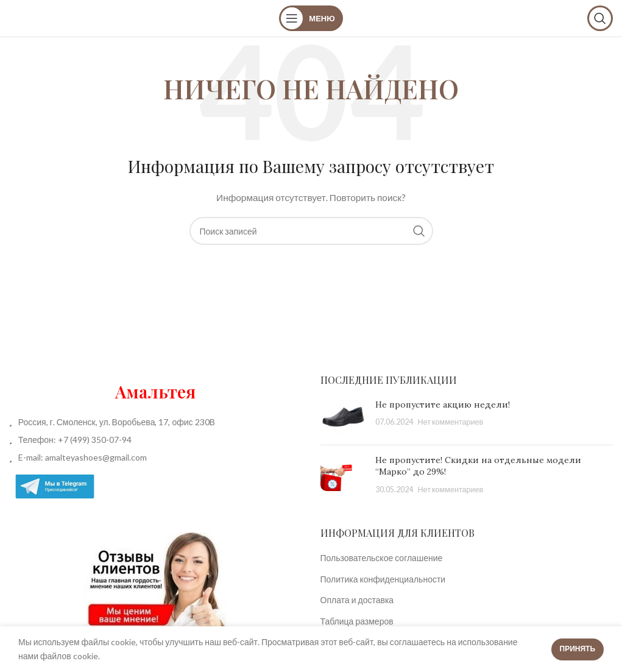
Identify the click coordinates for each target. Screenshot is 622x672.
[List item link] (156, 440)
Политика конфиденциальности (383, 579)
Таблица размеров (357, 621)
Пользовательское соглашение (382, 558)
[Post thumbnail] (343, 417)
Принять (578, 649)
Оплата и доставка (357, 600)
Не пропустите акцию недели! (443, 405)
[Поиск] (600, 18)
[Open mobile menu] (311, 18)
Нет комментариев (451, 422)
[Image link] (155, 581)
